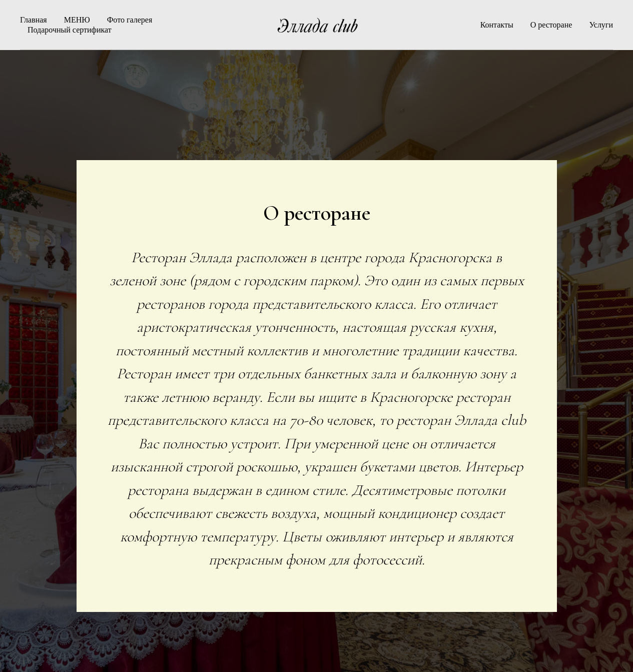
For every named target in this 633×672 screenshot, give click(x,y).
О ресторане (551, 25)
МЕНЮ (77, 20)
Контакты (497, 25)
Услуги (601, 25)
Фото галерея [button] (130, 20)
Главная (34, 20)
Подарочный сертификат (70, 30)
